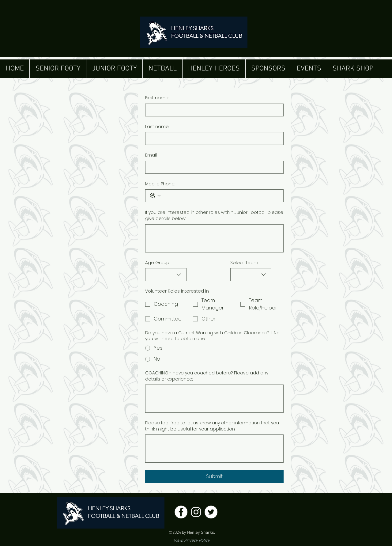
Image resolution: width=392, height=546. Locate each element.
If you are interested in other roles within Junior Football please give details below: (214, 216)
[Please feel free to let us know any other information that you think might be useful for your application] (214, 449)
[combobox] (166, 275)
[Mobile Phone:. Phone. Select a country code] (155, 196)
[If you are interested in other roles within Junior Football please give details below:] (214, 238)
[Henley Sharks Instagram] (196, 512)
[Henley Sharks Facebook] (181, 512)
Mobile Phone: (160, 184)
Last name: (157, 127)
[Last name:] (213, 138)
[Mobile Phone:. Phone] (221, 196)
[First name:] (213, 110)
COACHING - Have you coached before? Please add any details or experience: (207, 376)
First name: (157, 98)
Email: (151, 155)
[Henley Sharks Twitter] (211, 512)
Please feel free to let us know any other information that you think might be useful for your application (212, 426)
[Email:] (213, 167)
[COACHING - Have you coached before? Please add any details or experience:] (214, 399)
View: (192, 541)
